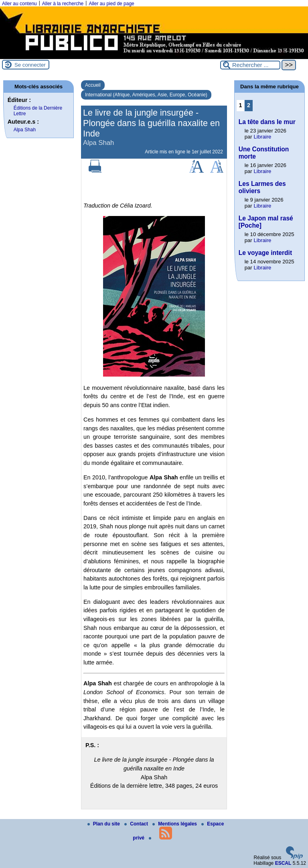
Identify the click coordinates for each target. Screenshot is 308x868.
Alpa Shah (25, 130)
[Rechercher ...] (250, 65)
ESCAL (283, 863)
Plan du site (104, 824)
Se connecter (30, 65)
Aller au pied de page (111, 4)
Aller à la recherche (63, 4)
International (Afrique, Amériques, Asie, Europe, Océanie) (146, 95)
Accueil (93, 85)
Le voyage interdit (265, 253)
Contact (137, 824)
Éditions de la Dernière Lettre (38, 111)
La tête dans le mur (267, 122)
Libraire (262, 137)
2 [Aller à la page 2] (249, 105)
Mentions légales (175, 824)
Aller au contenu (19, 4)
